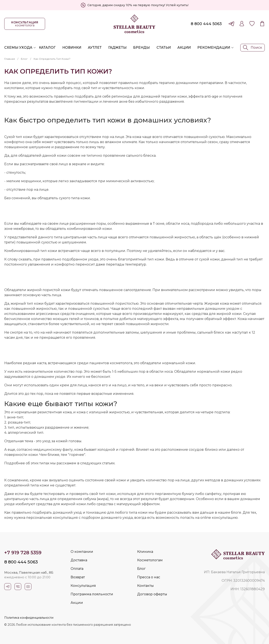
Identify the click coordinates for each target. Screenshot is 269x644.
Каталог (47, 48)
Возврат (78, 577)
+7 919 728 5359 (23, 553)
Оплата (77, 569)
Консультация (83, 586)
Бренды (141, 48)
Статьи (164, 48)
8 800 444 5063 (206, 24)
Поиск (253, 48)
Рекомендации (214, 48)
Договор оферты (152, 594)
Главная (10, 59)
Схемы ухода (18, 48)
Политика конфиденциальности (29, 618)
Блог (24, 59)
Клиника (145, 552)
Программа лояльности (92, 594)
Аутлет (95, 48)
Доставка (79, 560)
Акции (184, 48)
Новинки (72, 48)
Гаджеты (117, 48)
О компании (82, 552)
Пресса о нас (149, 577)
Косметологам (150, 560)
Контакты (145, 586)
